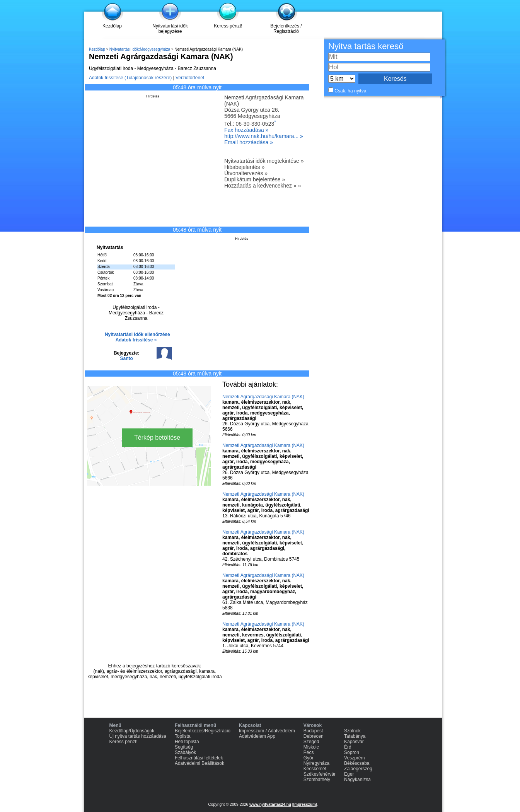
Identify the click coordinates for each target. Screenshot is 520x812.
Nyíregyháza (316, 763)
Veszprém (354, 758)
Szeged (311, 742)
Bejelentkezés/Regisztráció (203, 731)
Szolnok (352, 731)
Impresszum (304, 804)
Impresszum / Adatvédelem (267, 731)
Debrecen (314, 736)
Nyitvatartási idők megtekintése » (264, 161)
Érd (348, 747)
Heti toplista (187, 742)
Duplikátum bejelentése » (255, 179)
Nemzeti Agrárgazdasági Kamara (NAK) (263, 397)
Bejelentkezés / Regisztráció (286, 29)
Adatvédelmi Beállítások (199, 763)
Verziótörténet (190, 78)
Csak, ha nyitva (350, 91)
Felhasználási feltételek (199, 758)
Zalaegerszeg (358, 769)
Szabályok (185, 752)
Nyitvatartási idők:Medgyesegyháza (140, 49)
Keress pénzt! (228, 26)
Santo (127, 358)
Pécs (309, 752)
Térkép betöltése (157, 438)
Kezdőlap (112, 26)
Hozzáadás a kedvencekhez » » (263, 186)
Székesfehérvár (320, 774)
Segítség (184, 747)
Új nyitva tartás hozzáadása (138, 736)
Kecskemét (315, 769)
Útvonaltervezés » (246, 173)
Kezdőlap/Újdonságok (132, 731)
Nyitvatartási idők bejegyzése (170, 29)
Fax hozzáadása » (246, 130)
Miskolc (311, 747)
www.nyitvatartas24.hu (270, 804)
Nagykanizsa (357, 780)
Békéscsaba (357, 763)
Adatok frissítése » (136, 340)
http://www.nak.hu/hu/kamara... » (264, 136)
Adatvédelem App (257, 736)
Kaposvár (354, 742)
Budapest (313, 731)
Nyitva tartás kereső (366, 46)
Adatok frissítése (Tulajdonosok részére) (130, 78)
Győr (309, 758)
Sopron (352, 752)
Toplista (183, 736)
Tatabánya (355, 736)
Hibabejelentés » (244, 167)
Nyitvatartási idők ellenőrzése (137, 334)
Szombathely (317, 780)
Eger (349, 774)
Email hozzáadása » (249, 142)
